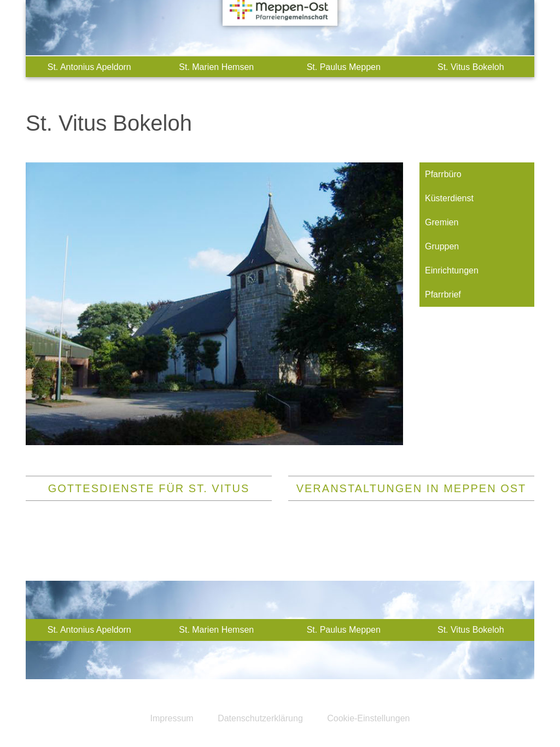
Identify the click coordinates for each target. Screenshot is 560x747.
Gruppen (442, 246)
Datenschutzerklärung (260, 718)
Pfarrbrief (443, 294)
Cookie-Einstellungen (368, 718)
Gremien (442, 222)
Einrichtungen (452, 270)
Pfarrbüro (443, 174)
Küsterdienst (449, 198)
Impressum (172, 718)
